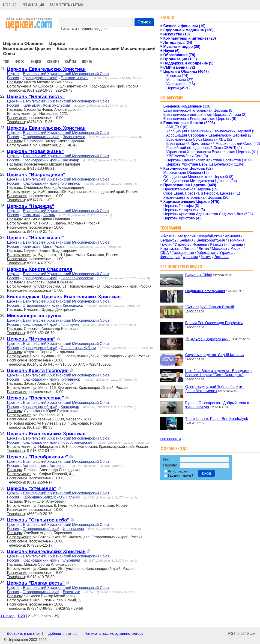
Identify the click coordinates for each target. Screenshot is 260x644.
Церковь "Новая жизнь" (35, 151)
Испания (200, 244)
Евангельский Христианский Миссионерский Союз (66, 74)
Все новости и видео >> (184, 267)
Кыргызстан (170, 249)
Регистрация (33, 5)
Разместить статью (66, 5)
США (165, 253)
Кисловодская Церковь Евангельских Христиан (64, 296)
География (171, 228)
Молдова (220, 249)
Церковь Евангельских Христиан (46, 69)
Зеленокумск (74, 137)
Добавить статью (63, 634)
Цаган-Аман (53, 246)
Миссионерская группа (34, 316)
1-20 (21, 616)
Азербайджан (210, 236)
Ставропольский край (41, 137)
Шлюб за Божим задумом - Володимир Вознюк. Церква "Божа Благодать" (218, 373)
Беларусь (168, 240)
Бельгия (186, 240)
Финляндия (170, 257)
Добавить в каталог (23, 634)
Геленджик (70, 325)
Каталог (168, 17)
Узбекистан (207, 253)
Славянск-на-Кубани (78, 348)
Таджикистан (183, 253)
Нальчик (73, 497)
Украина (226, 253)
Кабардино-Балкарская (43, 497)
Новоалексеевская (77, 278)
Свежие (53, 61)
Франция (190, 257)
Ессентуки (72, 592)
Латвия (189, 249)
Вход (206, 473)
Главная (10, 5)
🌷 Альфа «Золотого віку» (208, 339)
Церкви (13, 74)
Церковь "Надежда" (30, 206)
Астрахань (59, 466)
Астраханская (34, 466)
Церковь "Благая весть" (36, 96)
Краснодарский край (40, 78)
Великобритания (211, 240)
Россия (13, 78)
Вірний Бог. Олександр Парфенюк (214, 323)
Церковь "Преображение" (38, 457)
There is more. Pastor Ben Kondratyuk (217, 419)
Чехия (206, 257)
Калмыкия (31, 105)
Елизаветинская (75, 78)
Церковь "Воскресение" (35, 398)
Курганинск (70, 183)
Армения (233, 236)
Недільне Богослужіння (205, 291)
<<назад (7, 616)
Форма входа (174, 448)
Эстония (221, 257)
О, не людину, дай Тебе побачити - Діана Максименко (215, 389)
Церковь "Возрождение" (36, 174)
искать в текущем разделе (83, 29)
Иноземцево (73, 529)
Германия (236, 240)
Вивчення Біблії (199, 275)
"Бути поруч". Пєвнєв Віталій (210, 307)
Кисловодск (73, 305)
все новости (171, 439)
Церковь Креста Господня (38, 370)
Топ (6, 61)
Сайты (70, 61)
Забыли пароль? (181, 475)
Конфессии (172, 98)
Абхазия (167, 236)
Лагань (49, 215)
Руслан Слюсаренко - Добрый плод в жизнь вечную (217, 405)
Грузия (166, 244)
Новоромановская (76, 442)
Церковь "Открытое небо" (38, 520)
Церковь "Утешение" (32, 488)
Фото (20, 61)
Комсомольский (57, 105)
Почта (87, 61)
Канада (237, 244)
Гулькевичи (70, 560)
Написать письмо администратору (114, 634)
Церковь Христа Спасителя (40, 269)
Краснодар (70, 160)
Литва (204, 249)
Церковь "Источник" (31, 339)
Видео (36, 61)
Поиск (144, 22)
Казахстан (219, 244)
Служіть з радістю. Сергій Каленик (215, 355)
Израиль (182, 244)
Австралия (187, 236)
